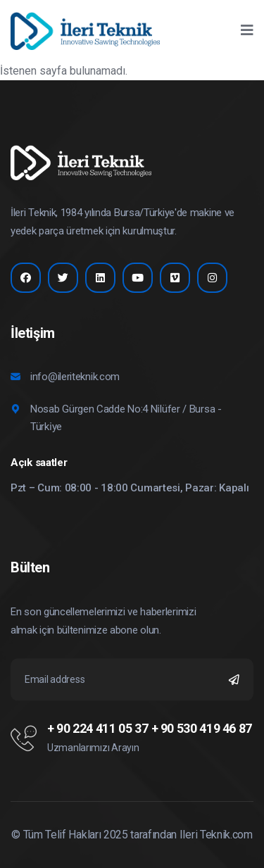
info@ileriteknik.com (75, 377)
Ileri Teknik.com (216, 835)
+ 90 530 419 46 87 (202, 729)
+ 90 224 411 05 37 (98, 729)
